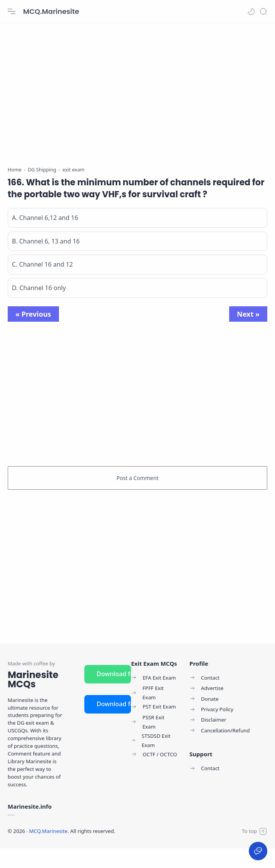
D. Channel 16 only (39, 307)
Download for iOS (114, 724)
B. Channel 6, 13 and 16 (46, 261)
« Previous (33, 334)
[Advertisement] (137, 92)
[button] (251, 12)
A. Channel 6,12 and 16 (45, 237)
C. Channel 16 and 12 (42, 284)
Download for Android (114, 693)
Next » (248, 334)
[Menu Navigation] (12, 12)
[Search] (263, 12)
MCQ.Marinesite (51, 11)
